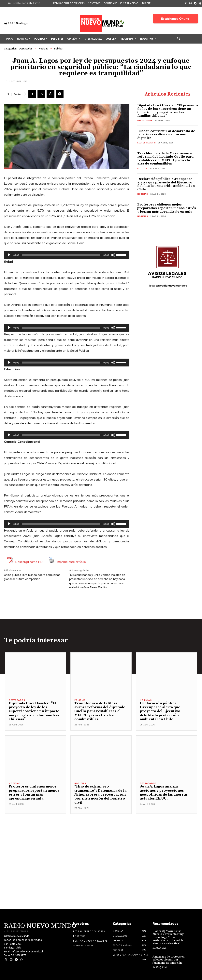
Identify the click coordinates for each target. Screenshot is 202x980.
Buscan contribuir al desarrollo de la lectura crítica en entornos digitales (166, 134)
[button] (179, 39)
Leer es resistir (146, 143)
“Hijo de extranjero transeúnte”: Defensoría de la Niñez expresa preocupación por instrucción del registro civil (100, 795)
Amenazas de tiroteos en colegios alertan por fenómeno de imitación (168, 960)
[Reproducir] (9, 255)
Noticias (43, 49)
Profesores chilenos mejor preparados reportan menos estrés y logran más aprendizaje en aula (167, 208)
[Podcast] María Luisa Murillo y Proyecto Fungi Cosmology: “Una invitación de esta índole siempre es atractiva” (168, 937)
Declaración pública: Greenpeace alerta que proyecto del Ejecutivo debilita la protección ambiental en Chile (166, 184)
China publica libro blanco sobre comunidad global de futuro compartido (32, 577)
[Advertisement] (101, 841)
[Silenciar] (113, 255)
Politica (58, 49)
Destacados (26, 49)
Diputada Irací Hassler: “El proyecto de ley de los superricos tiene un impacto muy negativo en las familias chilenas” (168, 111)
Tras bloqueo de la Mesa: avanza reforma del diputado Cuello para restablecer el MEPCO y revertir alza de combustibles (165, 159)
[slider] (61, 255)
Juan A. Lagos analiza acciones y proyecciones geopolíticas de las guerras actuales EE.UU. (164, 793)
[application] (67, 255)
